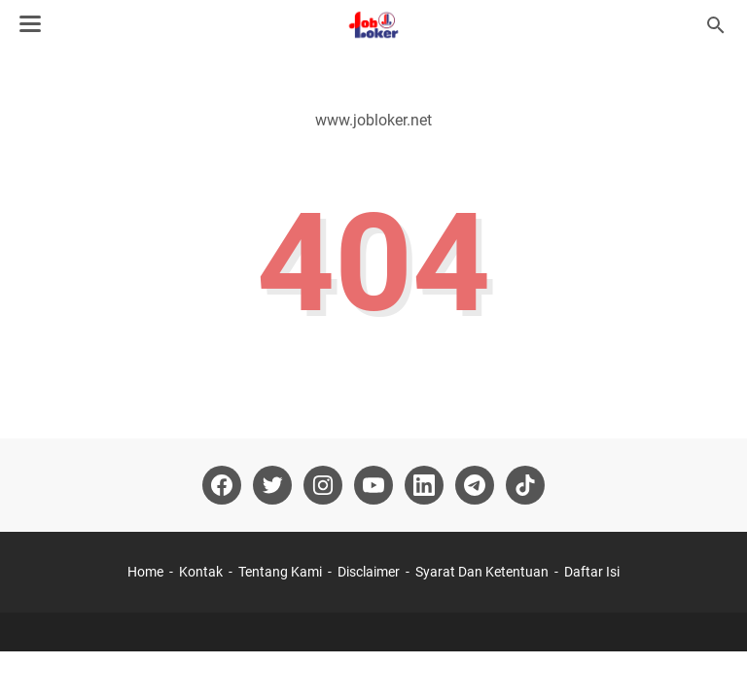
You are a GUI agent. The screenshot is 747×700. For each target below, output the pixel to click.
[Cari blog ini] (716, 25)
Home (145, 572)
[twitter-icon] (272, 485)
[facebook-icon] (222, 485)
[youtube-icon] (373, 485)
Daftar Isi (592, 572)
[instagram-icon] (323, 485)
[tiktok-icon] (525, 485)
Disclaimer (369, 572)
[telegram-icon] (475, 485)
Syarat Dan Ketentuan (482, 572)
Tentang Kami (280, 572)
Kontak (201, 572)
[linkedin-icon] (424, 485)
